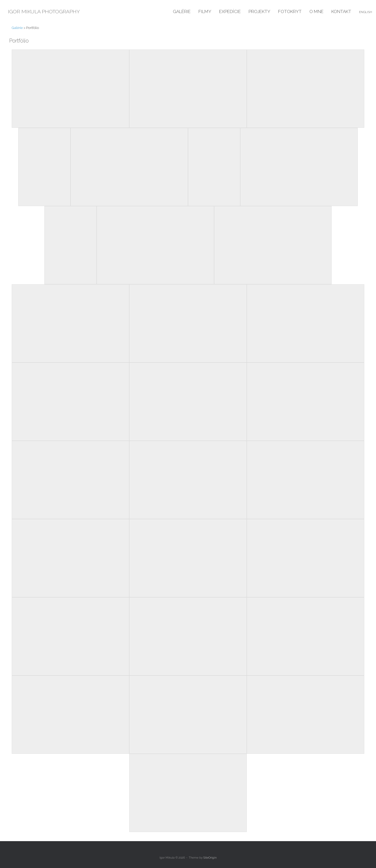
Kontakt (341, 11)
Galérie (182, 11)
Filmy (205, 11)
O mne (316, 11)
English (366, 12)
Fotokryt (290, 11)
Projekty (259, 11)
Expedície (230, 11)
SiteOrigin (210, 858)
